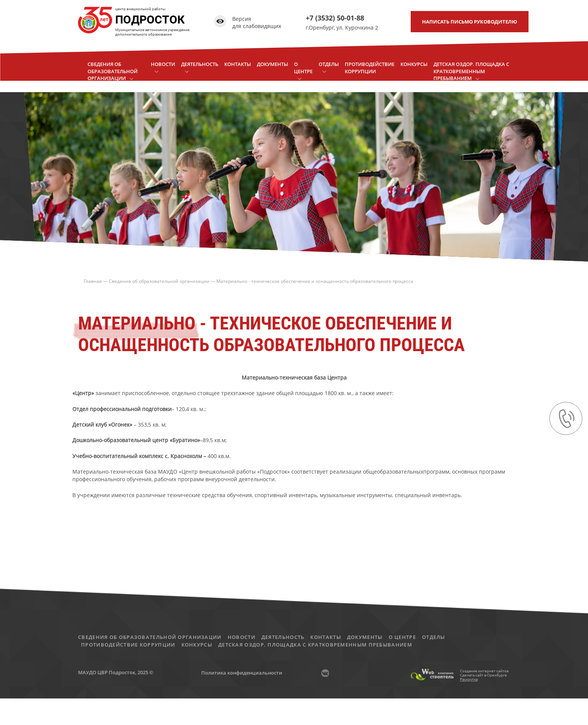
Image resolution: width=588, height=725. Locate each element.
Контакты (325, 637)
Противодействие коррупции (128, 645)
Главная (93, 281)
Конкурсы (197, 645)
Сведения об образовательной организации (159, 281)
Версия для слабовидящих (257, 23)
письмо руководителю (470, 22)
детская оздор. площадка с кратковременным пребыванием (315, 645)
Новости (242, 637)
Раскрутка (469, 679)
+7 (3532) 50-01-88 (335, 18)
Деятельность (283, 637)
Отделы (434, 637)
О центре (402, 637)
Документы (365, 637)
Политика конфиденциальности (242, 673)
